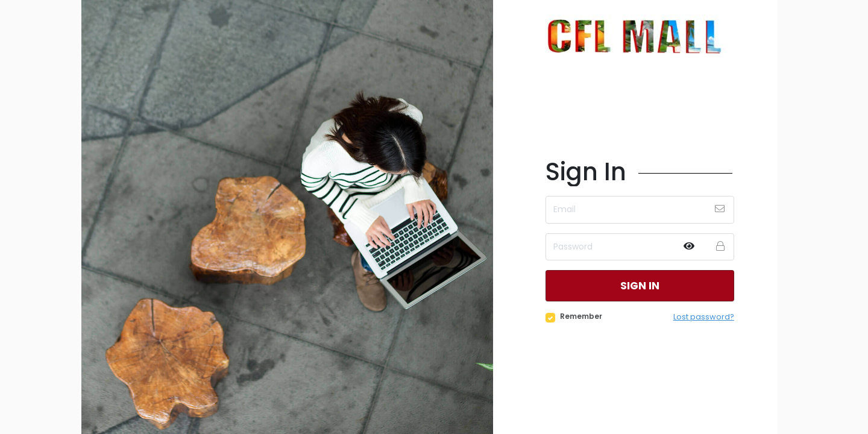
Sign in (640, 285)
